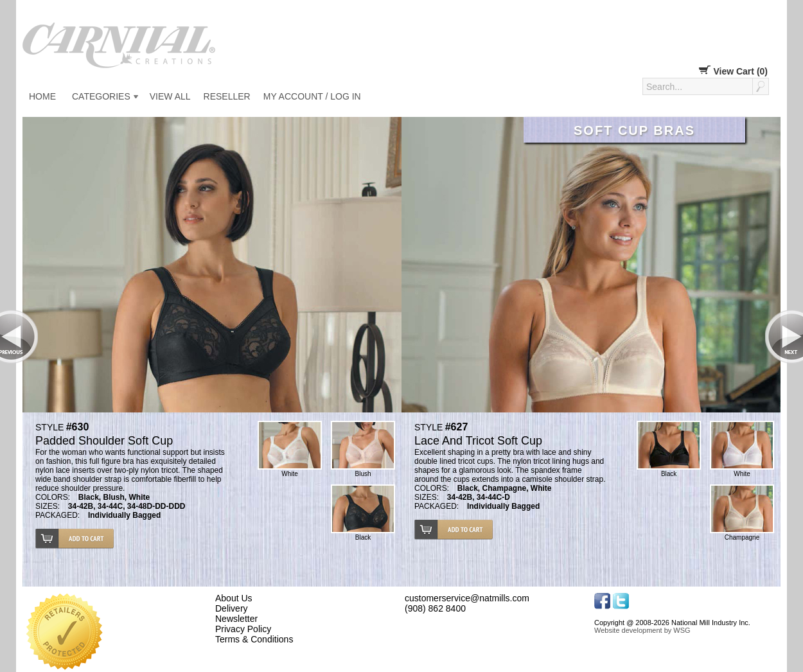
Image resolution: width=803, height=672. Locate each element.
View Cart (733, 71)
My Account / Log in (312, 96)
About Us (234, 598)
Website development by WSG (642, 630)
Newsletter (236, 619)
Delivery (232, 608)
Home (42, 96)
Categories (101, 96)
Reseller (227, 96)
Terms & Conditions (254, 639)
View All (170, 96)
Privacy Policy (243, 629)
